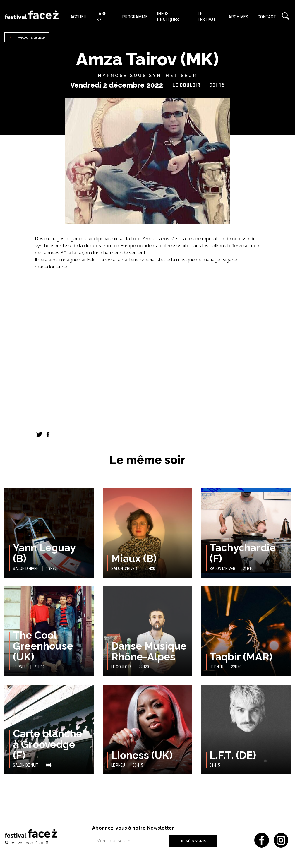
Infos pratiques (168, 17)
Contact (267, 17)
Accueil (79, 17)
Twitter (39, 434)
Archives (238, 17)
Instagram (281, 840)
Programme (135, 17)
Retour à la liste (31, 37)
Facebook (48, 434)
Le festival (207, 17)
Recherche (286, 16)
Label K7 (102, 17)
